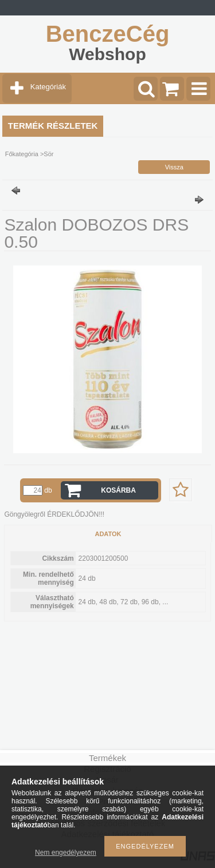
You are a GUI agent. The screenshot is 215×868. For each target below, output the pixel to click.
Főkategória (22, 154)
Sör (48, 154)
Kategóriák (48, 87)
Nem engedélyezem (66, 853)
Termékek (107, 758)
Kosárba (118, 490)
